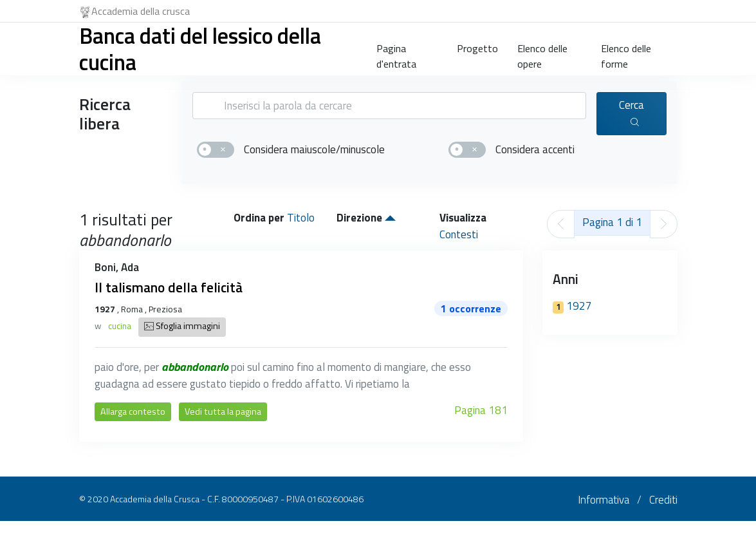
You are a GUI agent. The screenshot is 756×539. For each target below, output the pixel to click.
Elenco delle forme (626, 53)
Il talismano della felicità (169, 287)
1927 (572, 306)
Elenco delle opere (542, 53)
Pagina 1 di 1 (612, 222)
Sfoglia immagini (182, 327)
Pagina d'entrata (396, 53)
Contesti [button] (459, 234)
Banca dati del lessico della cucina (200, 49)
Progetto (477, 48)
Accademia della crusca (135, 11)
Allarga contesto (133, 411)
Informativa (604, 500)
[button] (390, 218)
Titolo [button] (301, 218)
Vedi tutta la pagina (223, 411)
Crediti (663, 500)
